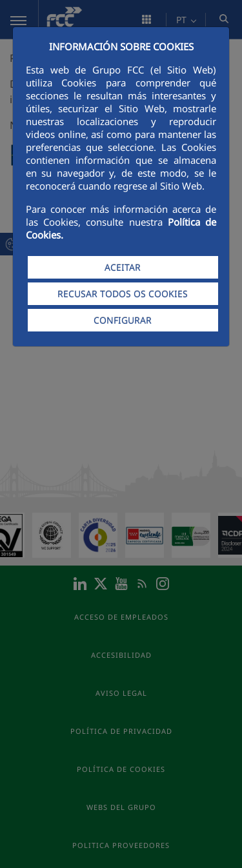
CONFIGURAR (123, 320)
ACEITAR (123, 267)
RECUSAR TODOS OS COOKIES (123, 294)
